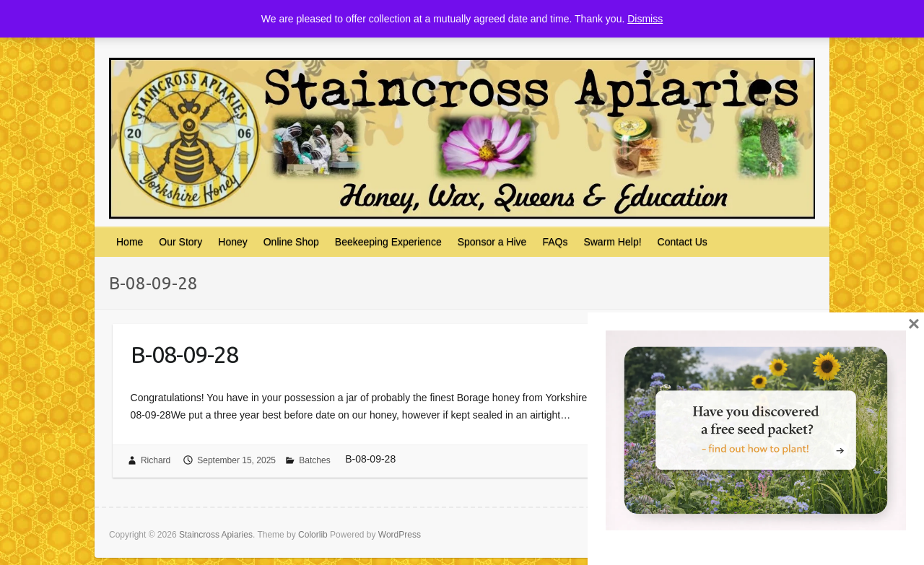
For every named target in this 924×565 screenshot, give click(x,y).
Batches (314, 460)
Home (130, 242)
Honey (232, 242)
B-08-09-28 (184, 354)
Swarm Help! (612, 242)
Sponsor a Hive (492, 242)
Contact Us (683, 242)
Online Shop (291, 242)
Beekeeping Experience (388, 242)
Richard (156, 460)
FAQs (555, 242)
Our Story (180, 242)
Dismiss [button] (645, 19)
